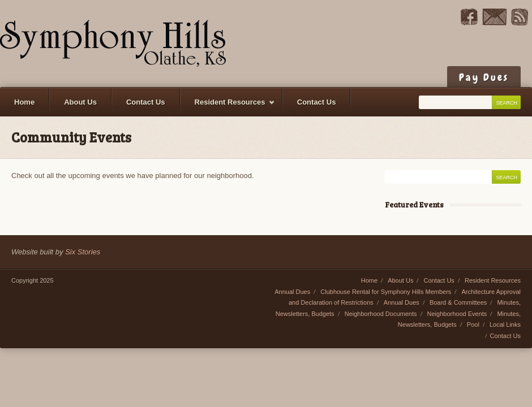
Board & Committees (458, 302)
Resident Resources (228, 107)
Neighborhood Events (457, 314)
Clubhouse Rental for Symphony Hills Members (386, 292)
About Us (80, 102)
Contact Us (146, 102)
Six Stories (83, 252)
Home (24, 102)
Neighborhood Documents (381, 314)
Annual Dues (292, 292)
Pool (473, 324)
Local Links (505, 324)
